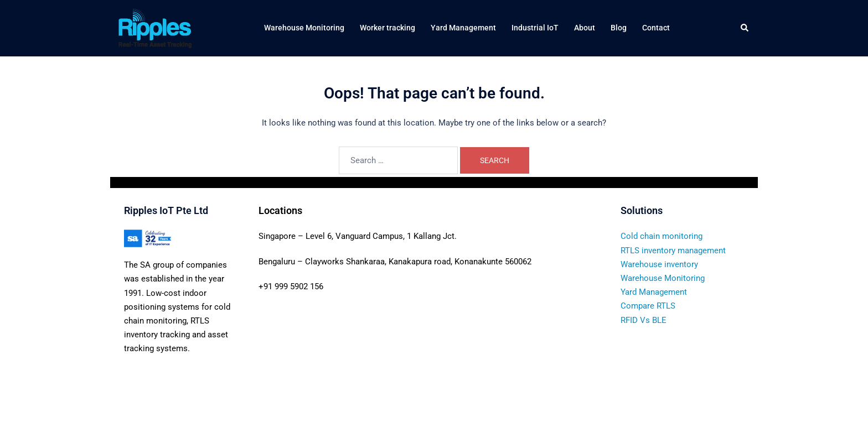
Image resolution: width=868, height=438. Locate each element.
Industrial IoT (535, 28)
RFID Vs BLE (644, 320)
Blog (619, 28)
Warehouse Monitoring (304, 28)
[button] (745, 28)
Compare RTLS (648, 306)
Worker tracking (387, 28)
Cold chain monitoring (662, 236)
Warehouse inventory (659, 264)
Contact (656, 28)
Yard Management (463, 28)
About (585, 28)
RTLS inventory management (673, 251)
